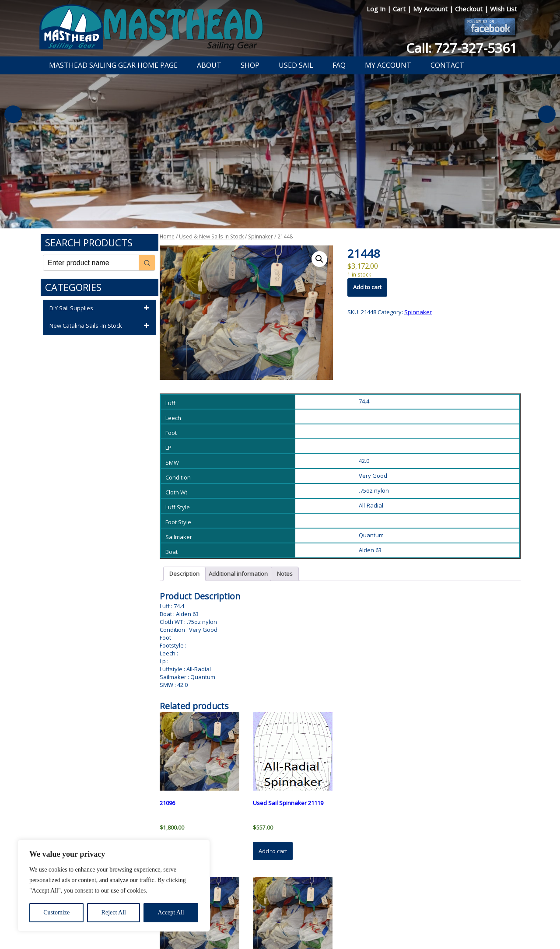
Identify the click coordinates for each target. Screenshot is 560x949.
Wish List (504, 9)
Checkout (470, 9)
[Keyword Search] (91, 263)
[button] (319, 259)
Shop (250, 65)
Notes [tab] (285, 574)
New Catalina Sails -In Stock (101, 326)
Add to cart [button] (273, 851)
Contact (447, 65)
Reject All (114, 912)
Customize (56, 912)
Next (547, 114)
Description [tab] (184, 574)
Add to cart (367, 287)
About (209, 65)
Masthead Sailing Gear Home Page (113, 65)
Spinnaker (261, 236)
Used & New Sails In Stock (211, 236)
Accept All (171, 912)
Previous (13, 114)
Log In (377, 9)
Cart (400, 9)
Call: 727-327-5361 (462, 48)
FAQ (339, 65)
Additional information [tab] (238, 574)
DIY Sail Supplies (101, 308)
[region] (114, 886)
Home (167, 236)
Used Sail (296, 65)
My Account (431, 9)
